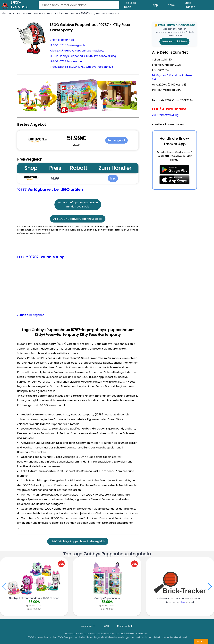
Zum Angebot (116, 140)
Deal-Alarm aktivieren (174, 42)
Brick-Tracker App (62, 40)
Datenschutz (125, 626)
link (113, 178)
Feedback (201, 641)
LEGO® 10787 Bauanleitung (67, 61)
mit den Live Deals (78, 207)
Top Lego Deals (130, 5)
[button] (210, 587)
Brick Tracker (190, 5)
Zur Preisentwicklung (165, 115)
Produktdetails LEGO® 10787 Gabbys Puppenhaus (81, 67)
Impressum (88, 626)
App (155, 5)
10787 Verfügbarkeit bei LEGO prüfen (50, 190)
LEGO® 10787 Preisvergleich (67, 45)
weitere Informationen (169, 124)
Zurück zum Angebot (30, 315)
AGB (106, 626)
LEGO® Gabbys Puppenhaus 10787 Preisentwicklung (83, 56)
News (171, 5)
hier (183, 602)
